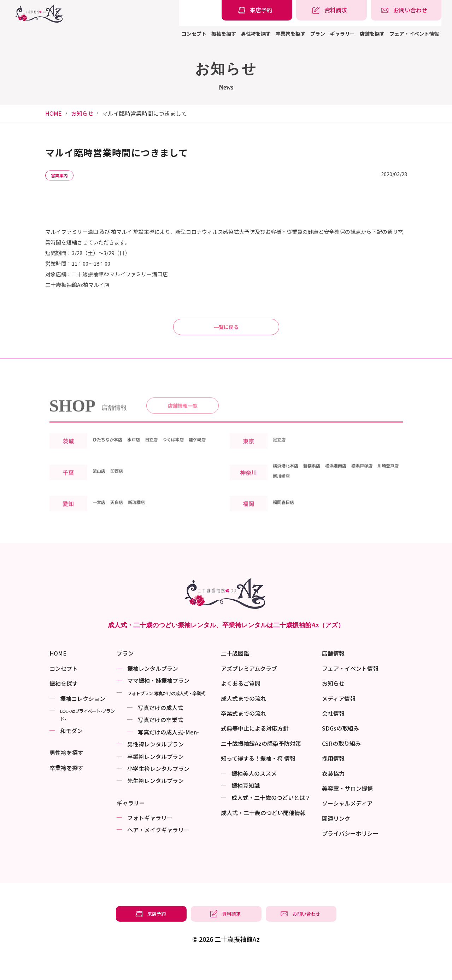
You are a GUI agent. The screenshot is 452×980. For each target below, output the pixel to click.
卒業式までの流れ (243, 732)
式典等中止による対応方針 (255, 747)
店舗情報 (333, 672)
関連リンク (336, 837)
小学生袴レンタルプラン (158, 788)
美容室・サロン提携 (347, 807)
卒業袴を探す (290, 34)
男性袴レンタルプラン (155, 763)
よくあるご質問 (241, 702)
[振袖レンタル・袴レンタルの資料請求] (331, 10)
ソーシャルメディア (347, 822)
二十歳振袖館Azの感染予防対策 (261, 762)
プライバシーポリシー (350, 852)
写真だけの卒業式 (160, 739)
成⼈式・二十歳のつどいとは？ (271, 817)
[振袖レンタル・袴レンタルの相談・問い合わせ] (406, 10)
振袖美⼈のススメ (254, 792)
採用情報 (333, 777)
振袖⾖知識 (246, 805)
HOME (53, 113)
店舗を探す (372, 34)
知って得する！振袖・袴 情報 (258, 777)
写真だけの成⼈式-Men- (168, 751)
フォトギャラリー (150, 837)
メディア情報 (339, 717)
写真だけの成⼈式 (160, 727)
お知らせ (82, 113)
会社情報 (333, 732)
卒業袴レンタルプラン (155, 776)
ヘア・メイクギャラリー (158, 849)
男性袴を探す (256, 34)
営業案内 (64, 176)
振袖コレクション (83, 717)
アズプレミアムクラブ (249, 687)
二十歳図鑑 (235, 672)
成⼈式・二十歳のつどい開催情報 (263, 832)
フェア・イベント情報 (414, 34)
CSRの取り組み (341, 762)
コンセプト (194, 34)
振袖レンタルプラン (153, 687)
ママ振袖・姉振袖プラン (158, 699)
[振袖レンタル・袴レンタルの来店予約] (257, 10)
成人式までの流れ (243, 717)
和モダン (71, 750)
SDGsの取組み (341, 747)
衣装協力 (333, 792)
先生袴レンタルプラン (155, 800)
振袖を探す (224, 34)
